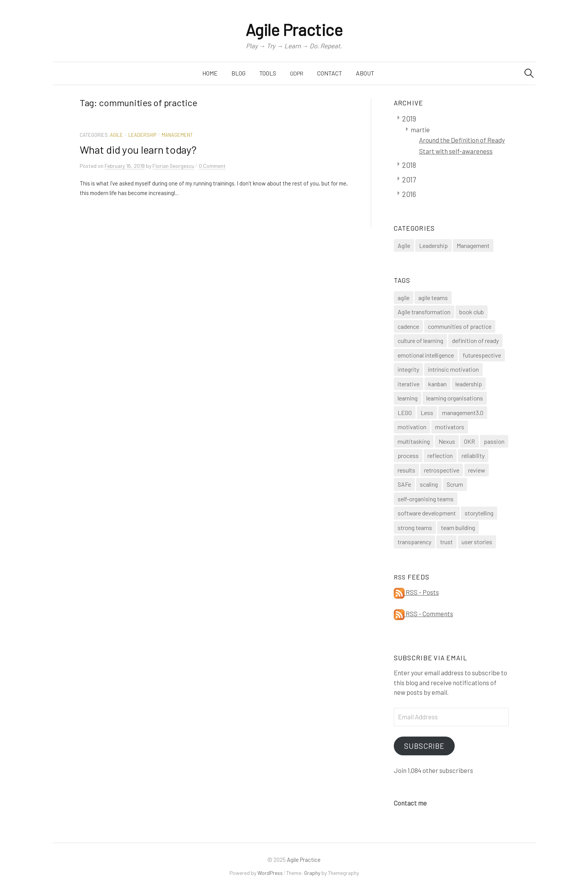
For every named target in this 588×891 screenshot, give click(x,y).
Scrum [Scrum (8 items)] (455, 484)
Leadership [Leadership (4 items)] (433, 245)
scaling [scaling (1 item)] (429, 484)
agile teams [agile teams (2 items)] (433, 298)
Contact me (410, 803)
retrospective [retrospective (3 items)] (442, 470)
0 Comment (212, 166)
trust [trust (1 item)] (446, 542)
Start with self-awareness (456, 151)
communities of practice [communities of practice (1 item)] (460, 326)
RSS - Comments (423, 614)
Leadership (142, 135)
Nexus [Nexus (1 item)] (447, 441)
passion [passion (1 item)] (494, 441)
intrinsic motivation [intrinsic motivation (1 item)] (453, 369)
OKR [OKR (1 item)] (469, 441)
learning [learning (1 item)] (408, 398)
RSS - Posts (416, 592)
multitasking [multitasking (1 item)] (414, 441)
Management (177, 135)
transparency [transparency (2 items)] (414, 542)
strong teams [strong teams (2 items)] (415, 528)
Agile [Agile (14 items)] (404, 245)
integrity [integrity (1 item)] (408, 369)
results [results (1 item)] (406, 470)
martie (420, 130)
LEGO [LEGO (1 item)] (405, 413)
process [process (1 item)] (408, 455)
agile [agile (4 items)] (404, 298)
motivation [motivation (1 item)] (412, 427)
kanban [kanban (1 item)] (437, 384)
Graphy (312, 873)
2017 (409, 180)
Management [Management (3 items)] (473, 245)
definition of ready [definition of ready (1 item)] (475, 340)
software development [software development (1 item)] (427, 513)
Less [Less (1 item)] (427, 413)
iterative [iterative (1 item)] (409, 384)
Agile (116, 135)
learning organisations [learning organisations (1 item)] (455, 398)
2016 (409, 194)
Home (210, 73)
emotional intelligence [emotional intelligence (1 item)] (426, 355)
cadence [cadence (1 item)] (408, 326)
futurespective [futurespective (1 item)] (482, 355)
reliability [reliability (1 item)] (473, 455)
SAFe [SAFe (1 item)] (404, 484)
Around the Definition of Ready (462, 140)
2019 (409, 119)
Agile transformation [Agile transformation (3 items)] (424, 312)
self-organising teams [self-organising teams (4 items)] (426, 499)
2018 (409, 165)
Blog (238, 73)
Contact (330, 73)
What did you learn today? (138, 149)
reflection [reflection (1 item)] (440, 455)
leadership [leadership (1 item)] (469, 384)
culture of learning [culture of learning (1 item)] (420, 340)
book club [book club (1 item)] (472, 312)
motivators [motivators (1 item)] (450, 427)
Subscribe (424, 746)
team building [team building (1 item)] (458, 528)
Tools (268, 73)
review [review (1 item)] (477, 470)
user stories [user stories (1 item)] (477, 542)
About (365, 73)
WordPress (270, 873)
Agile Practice (294, 30)
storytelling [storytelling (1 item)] (479, 513)
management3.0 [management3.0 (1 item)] (463, 413)
